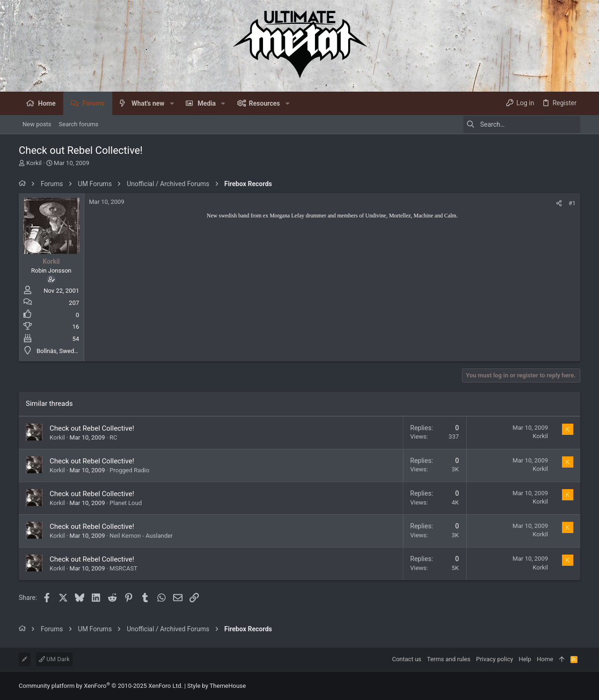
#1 (572, 203)
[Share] (559, 203)
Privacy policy (494, 659)
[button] (172, 103)
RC (113, 437)
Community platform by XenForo (101, 686)
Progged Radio (129, 470)
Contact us (407, 659)
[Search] (522, 124)
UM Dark (54, 659)
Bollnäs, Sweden (58, 351)
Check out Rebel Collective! (92, 428)
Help (525, 659)
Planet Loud (126, 503)
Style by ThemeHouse (216, 686)
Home (545, 659)
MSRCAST (124, 568)
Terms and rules (449, 659)
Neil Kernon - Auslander (141, 536)
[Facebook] (576, 686)
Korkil (34, 163)
